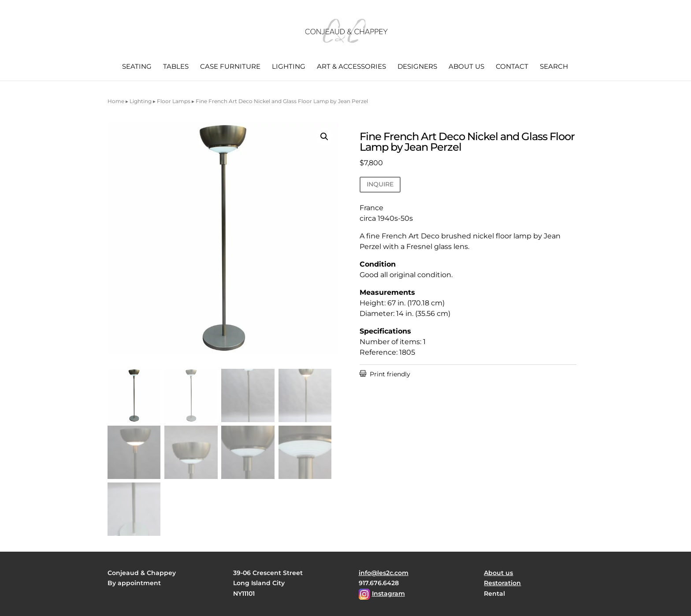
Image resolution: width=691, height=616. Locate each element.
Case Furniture (230, 67)
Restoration (502, 583)
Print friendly (385, 374)
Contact (512, 67)
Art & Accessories (351, 67)
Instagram (388, 594)
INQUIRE (380, 184)
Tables (176, 67)
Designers (417, 67)
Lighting (289, 67)
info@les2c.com (384, 573)
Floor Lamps (174, 101)
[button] (324, 137)
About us (466, 67)
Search (554, 67)
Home (116, 101)
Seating (137, 67)
